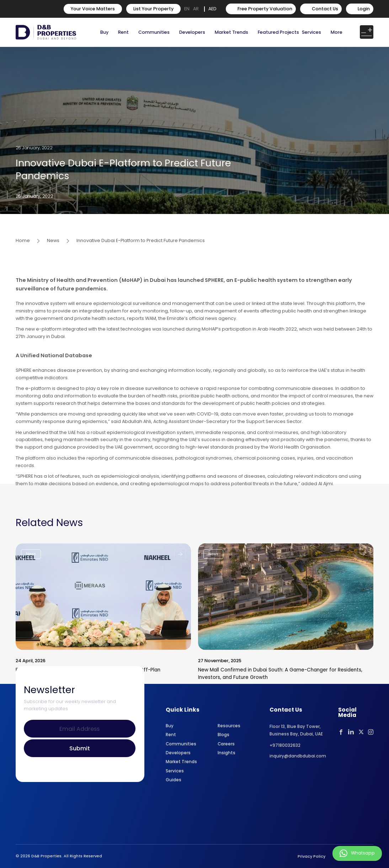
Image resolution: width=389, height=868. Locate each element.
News (53, 263)
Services (311, 32)
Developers (192, 32)
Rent (123, 32)
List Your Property (153, 9)
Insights (227, 753)
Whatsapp (357, 853)
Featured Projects (278, 32)
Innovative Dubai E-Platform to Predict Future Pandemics (141, 263)
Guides (174, 780)
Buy (104, 32)
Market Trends (181, 762)
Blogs (223, 735)
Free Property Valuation (261, 9)
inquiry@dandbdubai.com (298, 756)
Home (23, 263)
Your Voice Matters (93, 9)
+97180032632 (285, 745)
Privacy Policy (311, 856)
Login (360, 9)
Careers (226, 744)
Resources (229, 726)
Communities (154, 32)
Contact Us (321, 9)
